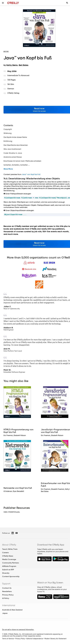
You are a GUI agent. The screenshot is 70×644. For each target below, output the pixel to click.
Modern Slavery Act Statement (55, 639)
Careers (5, 553)
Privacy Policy (8, 595)
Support (6, 584)
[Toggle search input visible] (67, 3)
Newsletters (7, 591)
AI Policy (6, 598)
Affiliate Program (9, 566)
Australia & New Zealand (12, 610)
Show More (8, 169)
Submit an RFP (8, 570)
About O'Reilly (9, 545)
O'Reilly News (8, 556)
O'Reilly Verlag (13, 93)
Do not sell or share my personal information (18, 630)
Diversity (6, 573)
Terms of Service (8, 639)
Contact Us (7, 588)
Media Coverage (9, 559)
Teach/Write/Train (10, 549)
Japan (5, 613)
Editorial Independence (35, 639)
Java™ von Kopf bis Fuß (31, 174)
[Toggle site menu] (3, 3)
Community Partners (11, 563)
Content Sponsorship (11, 576)
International (9, 605)
